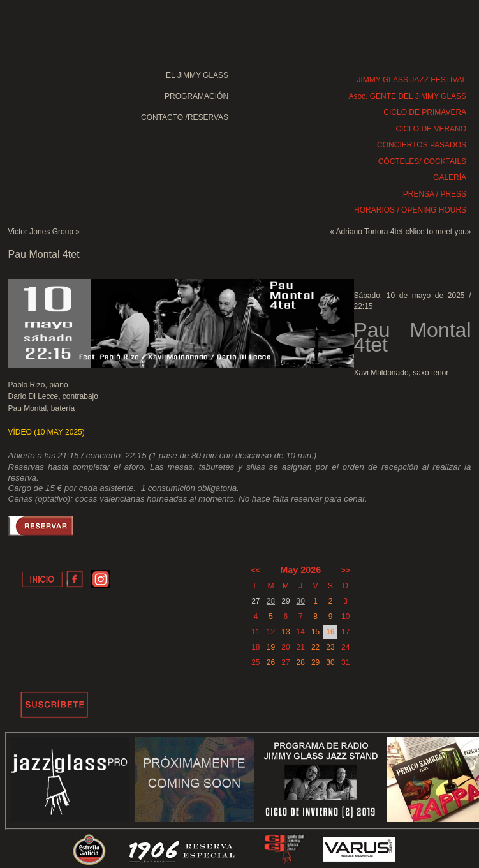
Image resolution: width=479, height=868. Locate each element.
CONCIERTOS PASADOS (422, 145)
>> (346, 571)
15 (315, 632)
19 (271, 647)
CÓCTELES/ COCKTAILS (422, 161)
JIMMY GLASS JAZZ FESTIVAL (412, 80)
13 (285, 632)
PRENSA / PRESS (435, 194)
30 (301, 601)
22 (315, 647)
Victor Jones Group (41, 232)
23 (330, 647)
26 (271, 662)
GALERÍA (450, 177)
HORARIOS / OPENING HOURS (410, 210)
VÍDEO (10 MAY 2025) (47, 432)
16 (330, 632)
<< (256, 571)
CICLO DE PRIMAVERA (425, 112)
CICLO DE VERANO (431, 129)
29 (315, 662)
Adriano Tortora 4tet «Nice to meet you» (404, 232)
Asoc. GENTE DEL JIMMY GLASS (407, 96)
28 (271, 601)
